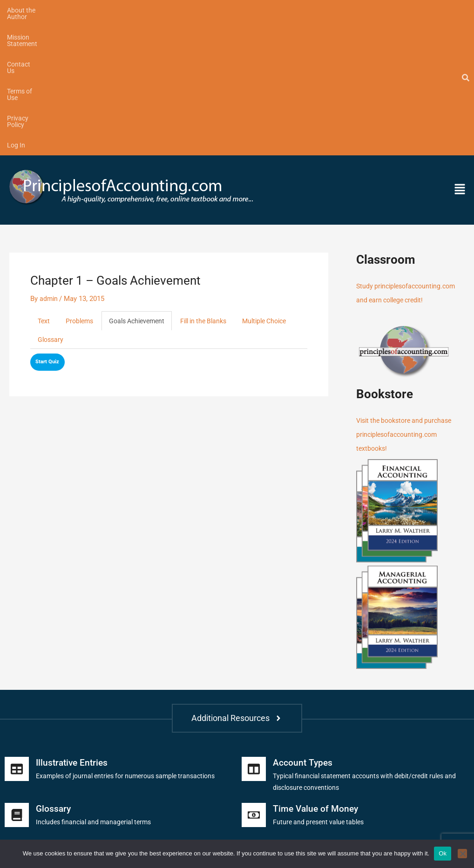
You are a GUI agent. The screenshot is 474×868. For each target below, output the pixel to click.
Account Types (303, 628)
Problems (81, 186)
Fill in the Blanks (214, 186)
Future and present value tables (321, 687)
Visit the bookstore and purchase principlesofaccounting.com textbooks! (408, 300)
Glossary (116, 205)
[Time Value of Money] (254, 680)
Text (44, 186)
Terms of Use (203, 10)
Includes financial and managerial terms (98, 687)
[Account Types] (254, 634)
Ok (443, 853)
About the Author (32, 10)
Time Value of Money (317, 674)
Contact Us (155, 10)
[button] (412, 55)
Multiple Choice (62, 205)
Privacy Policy (256, 10)
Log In (299, 10)
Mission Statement (98, 10)
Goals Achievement (142, 186)
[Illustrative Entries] (17, 634)
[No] (462, 854)
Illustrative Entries (74, 628)
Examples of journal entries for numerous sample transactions (133, 641)
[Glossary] (17, 680)
